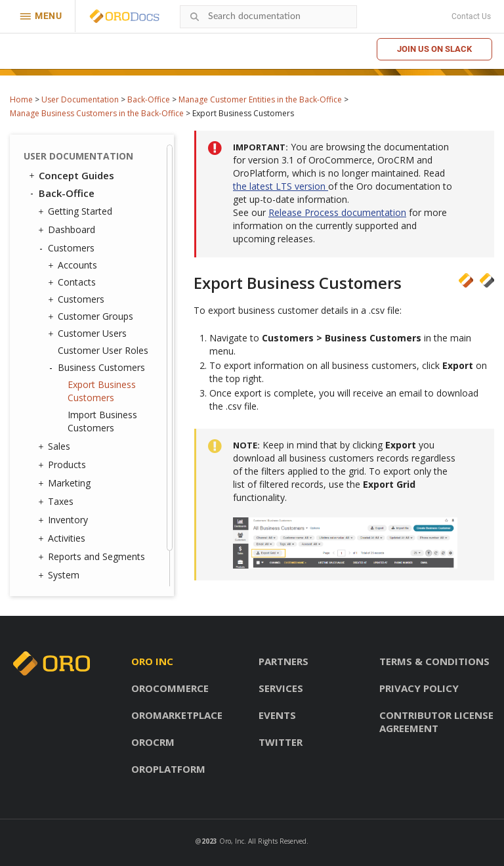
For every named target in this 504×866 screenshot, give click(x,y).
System (60, 575)
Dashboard (68, 230)
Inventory (65, 520)
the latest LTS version (281, 186)
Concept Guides (71, 175)
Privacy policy (419, 688)
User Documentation (80, 99)
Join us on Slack (434, 49)
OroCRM (153, 742)
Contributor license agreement (436, 722)
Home (21, 99)
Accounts (74, 265)
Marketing (66, 483)
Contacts (73, 282)
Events (277, 715)
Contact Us (471, 16)
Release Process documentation (337, 212)
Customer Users (89, 334)
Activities (63, 538)
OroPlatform (168, 769)
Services (281, 688)
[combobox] (268, 17)
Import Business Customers (102, 421)
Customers (68, 248)
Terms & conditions (434, 661)
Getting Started (77, 211)
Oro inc (152, 661)
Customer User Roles (103, 350)
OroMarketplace (177, 715)
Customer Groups (92, 316)
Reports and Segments (93, 557)
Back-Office (149, 99)
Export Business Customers (102, 391)
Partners (283, 661)
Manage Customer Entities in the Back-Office (260, 99)
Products (64, 465)
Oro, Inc (232, 841)
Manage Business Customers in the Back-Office (97, 113)
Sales (56, 446)
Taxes (57, 502)
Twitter (281, 742)
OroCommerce (170, 688)
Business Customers (98, 368)
